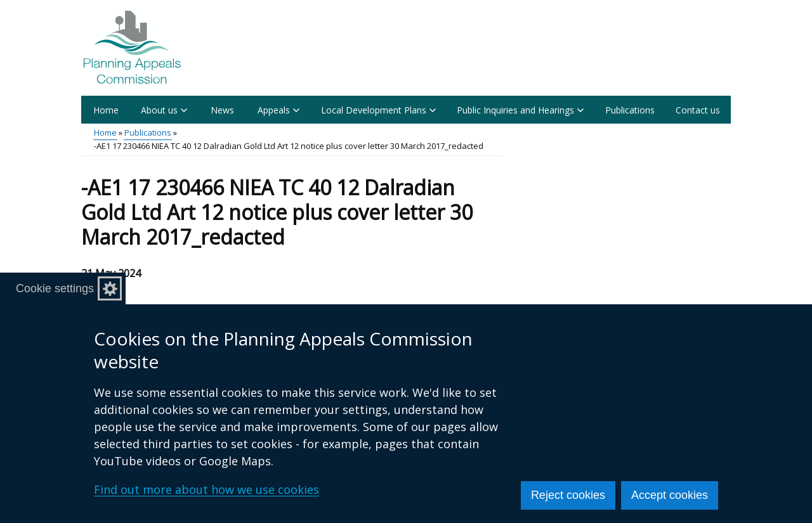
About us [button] (164, 110)
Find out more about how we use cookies (206, 489)
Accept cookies (670, 495)
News (222, 110)
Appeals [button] (278, 110)
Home (106, 110)
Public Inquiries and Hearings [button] (520, 110)
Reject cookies (568, 495)
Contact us (698, 110)
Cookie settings (55, 288)
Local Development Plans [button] (378, 110)
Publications (630, 110)
